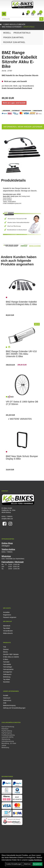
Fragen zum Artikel (14, 37)
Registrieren (7, 615)
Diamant (6, 649)
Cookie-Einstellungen (14, 864)
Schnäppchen (8, 672)
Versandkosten (28, 86)
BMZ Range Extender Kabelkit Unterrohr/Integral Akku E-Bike (21, 303)
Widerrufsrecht (8, 633)
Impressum (7, 698)
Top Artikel (7, 628)
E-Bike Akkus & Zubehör (14, 24)
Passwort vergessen (10, 617)
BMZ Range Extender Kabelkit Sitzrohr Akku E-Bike (19, 59)
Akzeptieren (37, 864)
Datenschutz (7, 700)
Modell (7, 33)
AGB (5, 703)
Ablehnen (27, 864)
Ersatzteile (29, 27)
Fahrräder (6, 662)
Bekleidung (7, 677)
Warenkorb (7, 626)
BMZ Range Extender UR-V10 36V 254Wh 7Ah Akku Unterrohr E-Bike (21, 354)
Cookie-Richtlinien (35, 860)
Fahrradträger (8, 667)
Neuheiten (6, 682)
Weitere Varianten (20, 419)
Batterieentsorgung (9, 705)
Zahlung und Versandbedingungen (14, 708)
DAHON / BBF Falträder (11, 654)
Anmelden (6, 612)
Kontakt (6, 695)
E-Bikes (6, 659)
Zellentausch (7, 674)
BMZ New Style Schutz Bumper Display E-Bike (22, 457)
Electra (5, 652)
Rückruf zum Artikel (14, 42)
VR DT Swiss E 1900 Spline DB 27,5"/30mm (22, 403)
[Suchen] (41, 19)
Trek (5, 647)
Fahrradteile (7, 664)
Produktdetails (22, 33)
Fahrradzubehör (8, 669)
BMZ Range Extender (12, 27)
